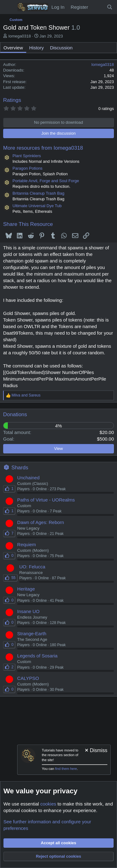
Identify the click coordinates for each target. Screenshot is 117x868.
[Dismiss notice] (96, 751)
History (37, 48)
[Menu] (9, 7)
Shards (20, 468)
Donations (15, 414)
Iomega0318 (20, 36)
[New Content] (97, 7)
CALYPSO (28, 678)
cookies (48, 804)
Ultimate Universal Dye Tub (37, 206)
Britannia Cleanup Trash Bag (38, 193)
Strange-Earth (32, 634)
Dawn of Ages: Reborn (41, 522)
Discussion (61, 48)
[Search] (110, 7)
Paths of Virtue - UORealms (46, 500)
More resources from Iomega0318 (43, 148)
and (26, 395)
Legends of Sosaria (37, 656)
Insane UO (28, 611)
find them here (66, 769)
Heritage (26, 589)
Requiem (27, 544)
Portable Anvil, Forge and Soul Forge (46, 181)
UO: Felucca (32, 567)
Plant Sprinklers (27, 156)
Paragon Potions (27, 168)
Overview (13, 48)
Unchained (28, 478)
